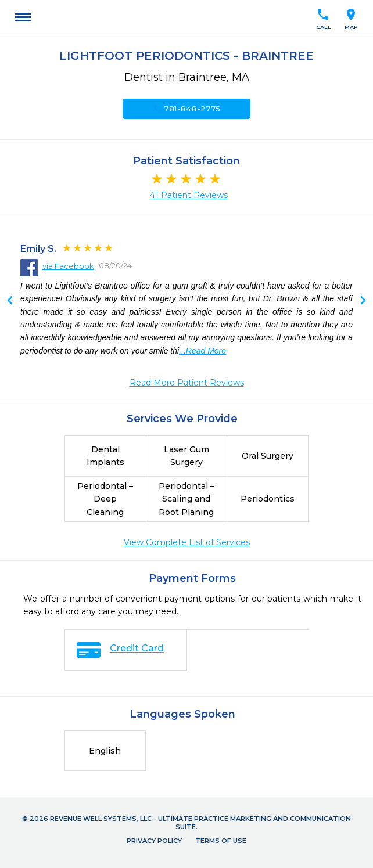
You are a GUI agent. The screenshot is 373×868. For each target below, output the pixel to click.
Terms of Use (221, 841)
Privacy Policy (154, 841)
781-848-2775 (186, 109)
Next (10, 301)
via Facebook (68, 266)
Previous (363, 301)
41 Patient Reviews (189, 195)
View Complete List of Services (187, 542)
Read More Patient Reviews (187, 383)
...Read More (202, 351)
